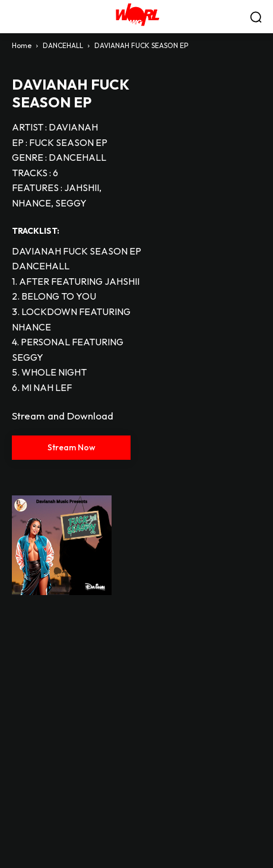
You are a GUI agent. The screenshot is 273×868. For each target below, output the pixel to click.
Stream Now (72, 447)
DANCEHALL (63, 45)
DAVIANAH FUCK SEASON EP (70, 93)
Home (22, 45)
